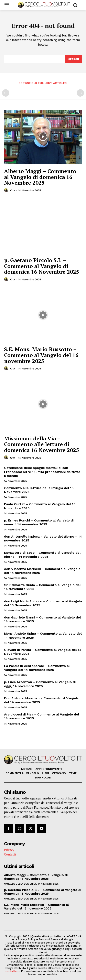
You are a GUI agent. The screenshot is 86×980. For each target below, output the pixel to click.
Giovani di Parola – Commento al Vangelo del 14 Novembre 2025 (43, 652)
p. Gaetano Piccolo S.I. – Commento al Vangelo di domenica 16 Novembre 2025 (42, 266)
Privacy (9, 850)
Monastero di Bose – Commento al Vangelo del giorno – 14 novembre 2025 (42, 554)
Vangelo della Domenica (20, 884)
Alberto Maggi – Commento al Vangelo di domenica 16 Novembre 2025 (40, 177)
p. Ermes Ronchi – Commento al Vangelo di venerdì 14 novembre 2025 (39, 522)
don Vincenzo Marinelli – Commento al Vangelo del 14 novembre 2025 (42, 571)
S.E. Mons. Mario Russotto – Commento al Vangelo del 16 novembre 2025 (41, 355)
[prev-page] (6, 93)
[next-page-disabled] (80, 93)
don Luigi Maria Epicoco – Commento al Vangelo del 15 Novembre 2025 (43, 603)
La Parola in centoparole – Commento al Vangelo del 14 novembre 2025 (37, 668)
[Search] (74, 59)
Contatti (10, 854)
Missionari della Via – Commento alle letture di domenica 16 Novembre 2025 (42, 444)
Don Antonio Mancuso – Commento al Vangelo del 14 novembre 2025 (42, 700)
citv (13, 190)
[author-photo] (7, 190)
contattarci (13, 971)
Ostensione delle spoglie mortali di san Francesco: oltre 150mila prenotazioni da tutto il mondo (42, 472)
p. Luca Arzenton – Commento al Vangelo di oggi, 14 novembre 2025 (40, 684)
